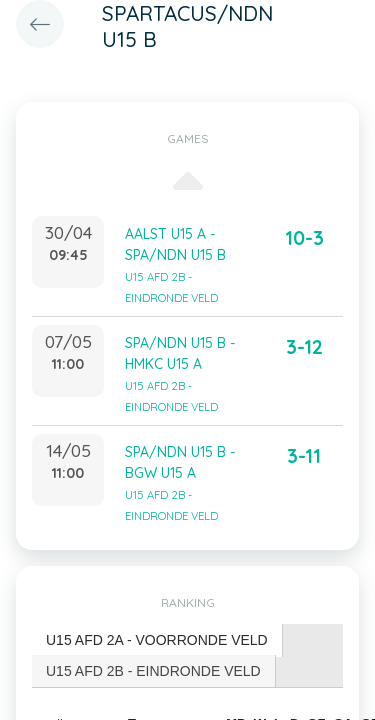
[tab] (157, 640)
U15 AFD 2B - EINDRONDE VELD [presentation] (153, 671)
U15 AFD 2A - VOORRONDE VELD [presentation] (157, 640)
